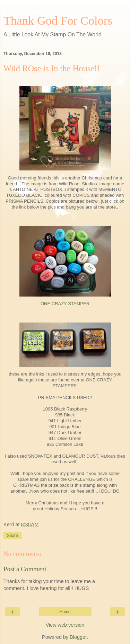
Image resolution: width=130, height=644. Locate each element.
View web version (65, 625)
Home (65, 612)
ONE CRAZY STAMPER (65, 304)
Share (12, 536)
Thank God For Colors (58, 20)
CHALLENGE (82, 479)
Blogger (78, 637)
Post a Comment (25, 569)
